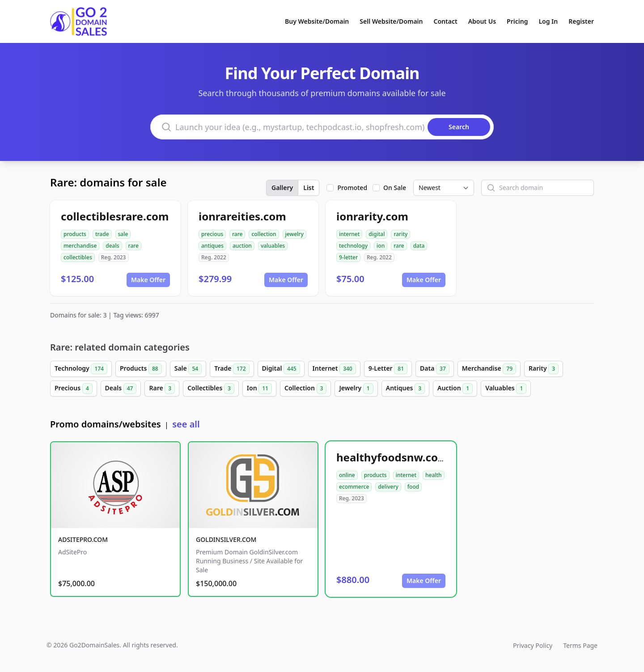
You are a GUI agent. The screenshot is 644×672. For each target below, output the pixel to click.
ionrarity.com (372, 216)
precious (212, 234)
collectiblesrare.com (115, 216)
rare (133, 246)
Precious (74, 389)
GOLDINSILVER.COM (226, 539)
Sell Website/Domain (391, 21)
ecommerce (354, 487)
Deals (121, 389)
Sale (188, 369)
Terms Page (580, 645)
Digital (281, 369)
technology (353, 246)
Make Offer (148, 280)
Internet (334, 369)
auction (242, 246)
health (434, 475)
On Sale (395, 188)
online (347, 475)
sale (123, 234)
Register (581, 21)
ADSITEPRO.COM (83, 539)
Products (141, 369)
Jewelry (356, 389)
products (75, 234)
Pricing (517, 21)
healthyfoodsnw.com (392, 457)
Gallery (282, 188)
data (419, 246)
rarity (400, 234)
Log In (548, 21)
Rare (162, 389)
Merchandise (489, 369)
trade (102, 234)
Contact (446, 21)
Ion (259, 389)
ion (381, 246)
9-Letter (388, 369)
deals (112, 246)
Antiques (405, 389)
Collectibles (211, 389)
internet (349, 234)
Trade (232, 369)
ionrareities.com (242, 216)
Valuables (506, 389)
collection (264, 234)
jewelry (294, 234)
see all (186, 424)
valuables (273, 246)
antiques (212, 246)
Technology (81, 369)
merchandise (80, 246)
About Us (482, 21)
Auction (455, 389)
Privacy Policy (533, 645)
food (413, 487)
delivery (388, 487)
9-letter (348, 257)
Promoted (352, 188)
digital (377, 234)
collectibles (78, 257)
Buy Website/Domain (317, 21)
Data (435, 369)
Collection (305, 389)
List (309, 188)
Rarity (544, 369)
